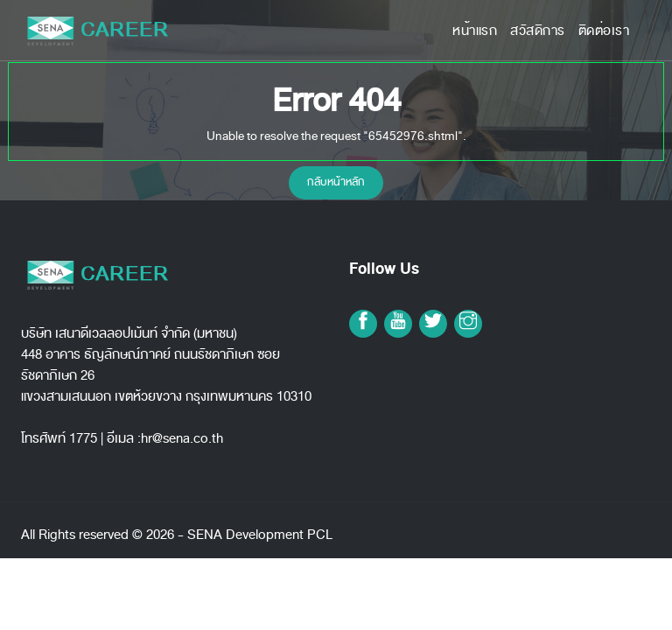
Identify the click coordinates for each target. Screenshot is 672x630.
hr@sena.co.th (182, 438)
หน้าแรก (475, 31)
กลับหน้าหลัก (336, 182)
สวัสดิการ (538, 31)
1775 (83, 438)
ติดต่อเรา (604, 31)
